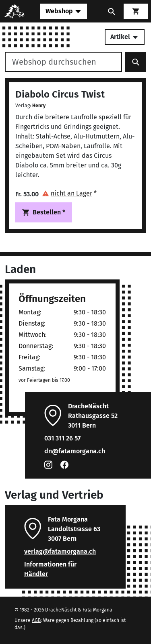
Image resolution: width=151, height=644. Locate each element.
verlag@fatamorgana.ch (60, 551)
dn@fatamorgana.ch (75, 451)
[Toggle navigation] (64, 11)
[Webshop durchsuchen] (63, 62)
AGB (36, 620)
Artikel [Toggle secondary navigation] (125, 37)
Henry (39, 106)
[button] (69, 193)
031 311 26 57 (62, 438)
